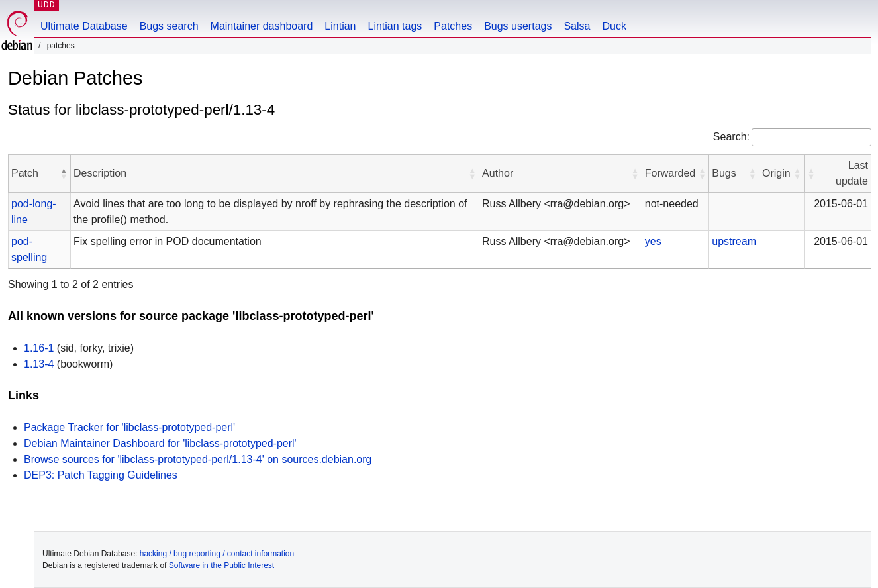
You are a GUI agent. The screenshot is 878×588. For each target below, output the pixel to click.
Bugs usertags (518, 26)
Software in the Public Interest (221, 565)
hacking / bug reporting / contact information (217, 554)
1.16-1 (39, 348)
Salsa (577, 26)
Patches (453, 26)
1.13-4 (39, 364)
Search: (731, 137)
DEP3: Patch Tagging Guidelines (101, 475)
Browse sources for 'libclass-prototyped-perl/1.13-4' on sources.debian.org (198, 459)
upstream (734, 241)
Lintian (340, 26)
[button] (64, 173)
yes (653, 241)
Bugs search (169, 26)
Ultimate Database (84, 26)
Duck (614, 26)
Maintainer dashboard (262, 26)
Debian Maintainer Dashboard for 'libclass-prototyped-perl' (160, 443)
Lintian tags (395, 26)
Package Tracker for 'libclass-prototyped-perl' (129, 427)
